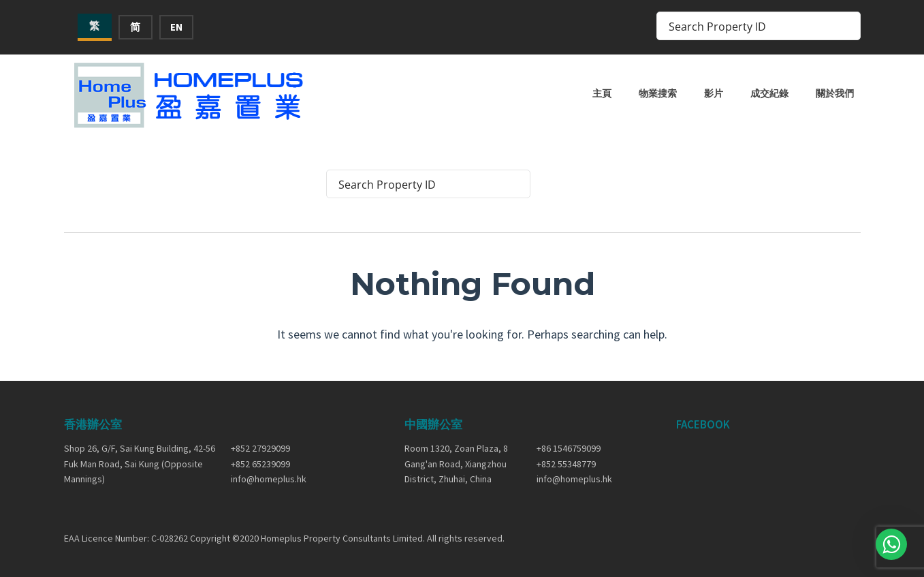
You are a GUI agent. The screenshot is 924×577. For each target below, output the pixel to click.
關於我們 (835, 93)
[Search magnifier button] (846, 26)
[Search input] (750, 26)
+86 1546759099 (569, 448)
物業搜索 (658, 93)
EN (176, 27)
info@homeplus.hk (269, 479)
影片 (714, 93)
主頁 (602, 93)
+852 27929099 (260, 448)
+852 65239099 (260, 464)
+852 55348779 (566, 464)
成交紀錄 (769, 93)
